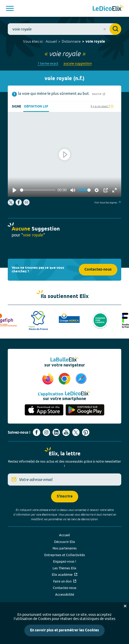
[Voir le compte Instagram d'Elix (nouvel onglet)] (46, 432)
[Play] (15, 190)
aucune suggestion (78, 63)
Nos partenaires (65, 548)
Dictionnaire (71, 41)
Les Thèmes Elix (64, 568)
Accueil (51, 41)
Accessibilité (65, 594)
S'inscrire (65, 497)
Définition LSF (36, 107)
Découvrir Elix (65, 542)
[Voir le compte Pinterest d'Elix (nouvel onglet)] (86, 432)
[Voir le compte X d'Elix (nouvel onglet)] (76, 432)
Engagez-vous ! (65, 561)
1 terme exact (48, 63)
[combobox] (64, 29)
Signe (16, 107)
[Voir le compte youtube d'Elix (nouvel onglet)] (66, 432)
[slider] (38, 190)
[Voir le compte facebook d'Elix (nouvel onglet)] (37, 432)
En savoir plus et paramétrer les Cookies (64, 630)
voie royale (95, 42)
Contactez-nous (98, 270)
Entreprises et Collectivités (65, 555)
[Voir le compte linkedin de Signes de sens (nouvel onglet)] (56, 432)
